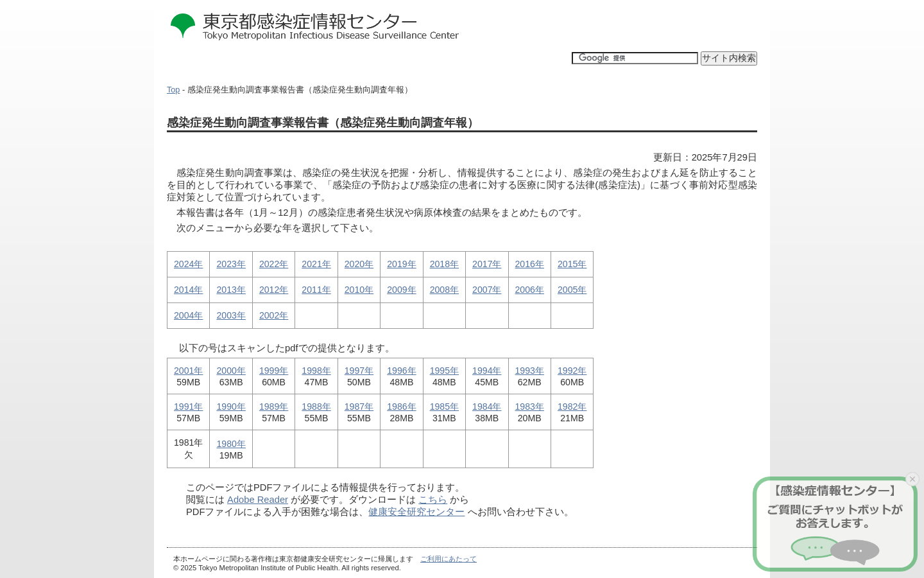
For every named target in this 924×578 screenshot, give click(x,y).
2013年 (231, 290)
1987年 (359, 407)
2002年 (274, 315)
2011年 (316, 290)
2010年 (359, 290)
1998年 (316, 371)
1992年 (572, 371)
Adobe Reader (258, 500)
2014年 (188, 290)
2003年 (231, 315)
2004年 (188, 315)
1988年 (316, 407)
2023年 (231, 264)
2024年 (188, 264)
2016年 (530, 264)
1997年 (359, 371)
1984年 (487, 407)
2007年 (487, 290)
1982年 (572, 407)
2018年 (444, 264)
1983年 (530, 407)
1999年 (274, 371)
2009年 (401, 290)
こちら (433, 500)
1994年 (487, 371)
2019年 (401, 264)
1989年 (274, 407)
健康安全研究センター (416, 512)
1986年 (401, 407)
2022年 (274, 264)
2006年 (530, 290)
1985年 (444, 407)
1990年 (231, 407)
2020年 (359, 264)
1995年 (444, 371)
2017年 (487, 264)
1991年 (188, 407)
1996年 (401, 371)
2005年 (572, 290)
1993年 (530, 371)
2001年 (188, 371)
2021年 (316, 264)
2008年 (444, 290)
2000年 (231, 371)
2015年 (572, 264)
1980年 (231, 444)
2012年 (274, 290)
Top (173, 90)
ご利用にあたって (449, 559)
